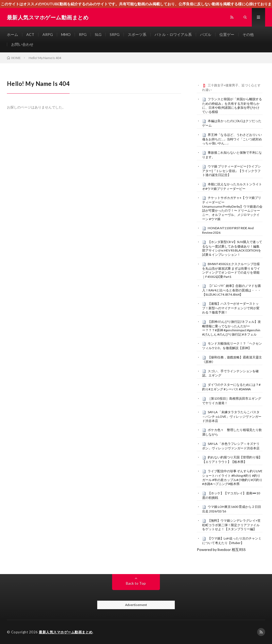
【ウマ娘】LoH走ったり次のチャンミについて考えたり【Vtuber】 (232, 541)
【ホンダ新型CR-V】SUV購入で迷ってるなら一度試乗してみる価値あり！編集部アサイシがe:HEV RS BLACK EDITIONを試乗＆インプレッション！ (232, 248)
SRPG (115, 34)
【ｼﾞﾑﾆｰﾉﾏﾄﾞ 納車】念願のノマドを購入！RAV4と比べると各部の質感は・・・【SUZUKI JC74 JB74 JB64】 (231, 290)
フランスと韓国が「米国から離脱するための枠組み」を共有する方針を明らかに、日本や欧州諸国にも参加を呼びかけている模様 (232, 105)
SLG (98, 34)
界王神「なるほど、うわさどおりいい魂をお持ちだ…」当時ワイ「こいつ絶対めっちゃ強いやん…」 (232, 139)
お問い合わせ (22, 44)
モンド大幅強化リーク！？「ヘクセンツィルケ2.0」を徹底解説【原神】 (232, 346)
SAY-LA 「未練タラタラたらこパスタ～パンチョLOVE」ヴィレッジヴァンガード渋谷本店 (232, 416)
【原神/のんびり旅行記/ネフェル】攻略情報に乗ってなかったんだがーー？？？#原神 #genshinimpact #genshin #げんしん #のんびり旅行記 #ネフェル (231, 328)
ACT (30, 34)
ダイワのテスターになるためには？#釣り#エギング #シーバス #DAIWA (231, 387)
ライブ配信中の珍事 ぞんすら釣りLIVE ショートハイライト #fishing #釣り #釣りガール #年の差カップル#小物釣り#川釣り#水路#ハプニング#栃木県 (232, 477)
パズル (206, 34)
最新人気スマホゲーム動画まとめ (66, 632)
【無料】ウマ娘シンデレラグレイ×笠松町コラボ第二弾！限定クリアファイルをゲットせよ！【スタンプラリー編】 (231, 525)
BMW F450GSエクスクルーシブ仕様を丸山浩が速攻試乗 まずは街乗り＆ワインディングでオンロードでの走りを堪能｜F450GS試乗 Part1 (231, 270)
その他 (248, 34)
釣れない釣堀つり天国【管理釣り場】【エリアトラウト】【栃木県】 (232, 459)
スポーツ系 (137, 34)
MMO (66, 34)
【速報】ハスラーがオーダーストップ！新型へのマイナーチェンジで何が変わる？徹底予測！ (231, 308)
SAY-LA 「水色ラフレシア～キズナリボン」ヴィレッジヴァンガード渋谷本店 (231, 446)
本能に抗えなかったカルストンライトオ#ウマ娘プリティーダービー (232, 186)
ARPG (48, 34)
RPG (83, 34)
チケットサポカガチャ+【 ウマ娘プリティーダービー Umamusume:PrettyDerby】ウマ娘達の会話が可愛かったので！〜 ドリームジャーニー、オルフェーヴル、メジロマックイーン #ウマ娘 (232, 208)
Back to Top (136, 583)
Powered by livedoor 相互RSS (221, 549)
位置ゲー (227, 34)
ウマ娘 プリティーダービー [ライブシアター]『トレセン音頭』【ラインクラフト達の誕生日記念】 (231, 171)
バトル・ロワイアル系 (173, 34)
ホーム (12, 34)
